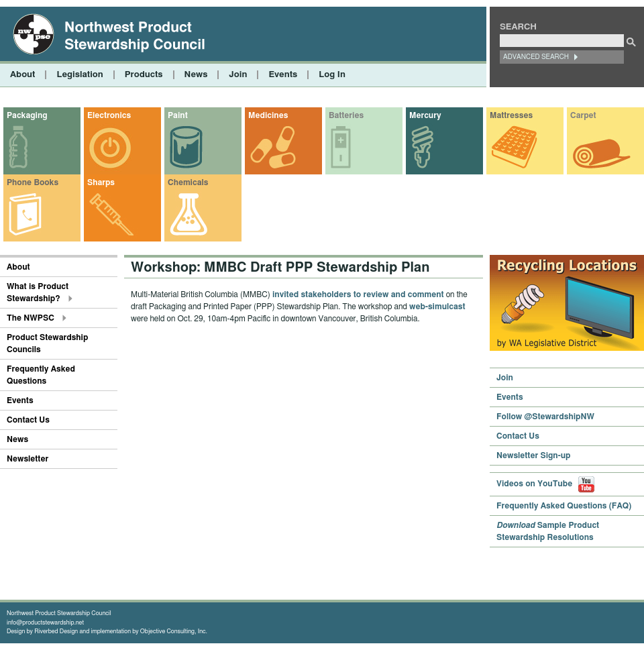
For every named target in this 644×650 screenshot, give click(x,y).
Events (283, 75)
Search (518, 27)
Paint (178, 115)
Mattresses (511, 115)
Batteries (346, 115)
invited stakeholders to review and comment (358, 294)
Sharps (101, 182)
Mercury (425, 115)
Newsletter (28, 459)
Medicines (268, 115)
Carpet (583, 115)
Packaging (27, 115)
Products (144, 75)
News (196, 75)
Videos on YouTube (545, 484)
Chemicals (188, 182)
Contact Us (28, 420)
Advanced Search (536, 57)
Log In (332, 75)
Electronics (109, 115)
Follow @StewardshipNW (545, 417)
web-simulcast (437, 307)
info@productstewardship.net (45, 623)
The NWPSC (31, 318)
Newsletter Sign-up (534, 455)
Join (238, 75)
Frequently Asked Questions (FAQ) (564, 506)
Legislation (79, 75)
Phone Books (33, 182)
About (22, 75)
